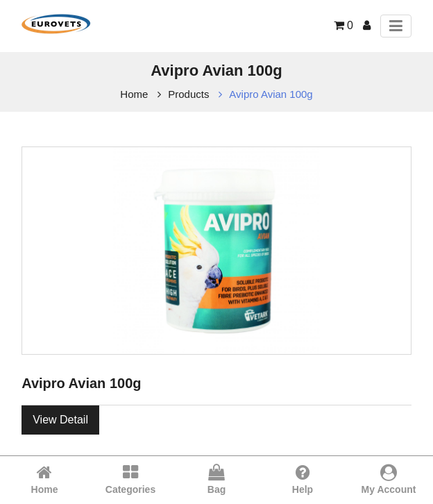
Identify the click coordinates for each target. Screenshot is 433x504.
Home (134, 94)
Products (188, 94)
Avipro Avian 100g (271, 94)
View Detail (60, 420)
